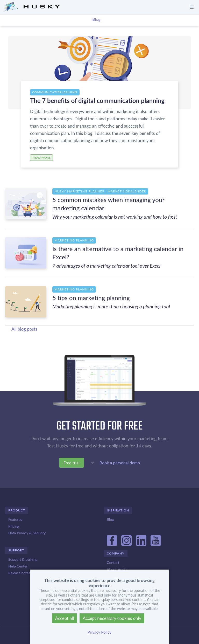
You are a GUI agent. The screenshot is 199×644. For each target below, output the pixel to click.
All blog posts (24, 329)
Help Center (18, 566)
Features (15, 519)
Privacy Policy (99, 632)
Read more (41, 158)
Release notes (19, 573)
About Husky (117, 569)
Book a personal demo (120, 463)
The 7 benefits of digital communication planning (97, 101)
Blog (96, 19)
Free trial (72, 463)
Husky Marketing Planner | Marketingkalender (100, 191)
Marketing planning (74, 240)
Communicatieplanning (55, 92)
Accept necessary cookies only (112, 618)
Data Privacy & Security (27, 533)
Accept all (65, 618)
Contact (113, 562)
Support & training (23, 559)
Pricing (14, 526)
